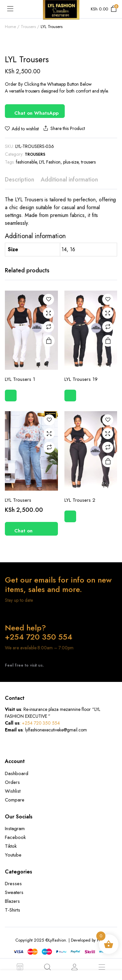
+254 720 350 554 (41, 723)
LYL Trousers (18, 500)
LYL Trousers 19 (81, 379)
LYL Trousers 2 (80, 500)
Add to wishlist (25, 129)
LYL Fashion (50, 162)
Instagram (15, 829)
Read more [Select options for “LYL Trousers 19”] (108, 341)
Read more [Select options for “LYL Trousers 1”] (49, 341)
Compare (48, 327)
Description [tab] (20, 180)
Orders (12, 782)
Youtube (13, 855)
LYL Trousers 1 (20, 379)
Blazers (12, 901)
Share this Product (63, 129)
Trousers (28, 27)
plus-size (71, 162)
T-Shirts (13, 910)
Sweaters (14, 892)
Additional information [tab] (69, 180)
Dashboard (17, 773)
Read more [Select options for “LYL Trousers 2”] (108, 462)
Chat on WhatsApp (36, 113)
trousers (88, 162)
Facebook (15, 837)
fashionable (26, 162)
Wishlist (13, 791)
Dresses (13, 884)
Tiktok (11, 846)
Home (10, 27)
